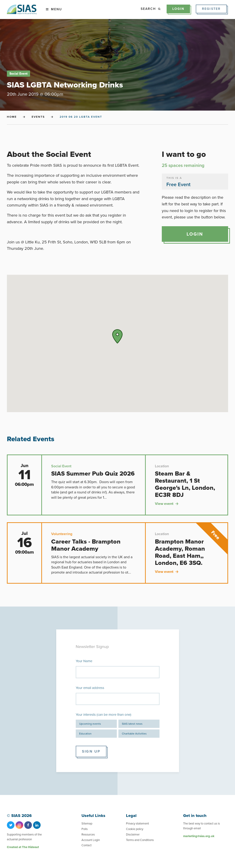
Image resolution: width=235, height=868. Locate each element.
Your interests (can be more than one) (104, 715)
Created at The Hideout (23, 847)
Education (85, 734)
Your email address (90, 688)
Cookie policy (135, 829)
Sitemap (87, 823)
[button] (117, 336)
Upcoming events (90, 724)
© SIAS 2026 (19, 816)
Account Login (91, 840)
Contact (87, 845)
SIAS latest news (132, 724)
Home (12, 117)
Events (38, 117)
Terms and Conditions (140, 840)
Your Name (84, 661)
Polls (85, 829)
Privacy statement (137, 823)
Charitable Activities (134, 734)
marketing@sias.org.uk (199, 836)
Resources (88, 834)
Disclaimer (133, 834)
